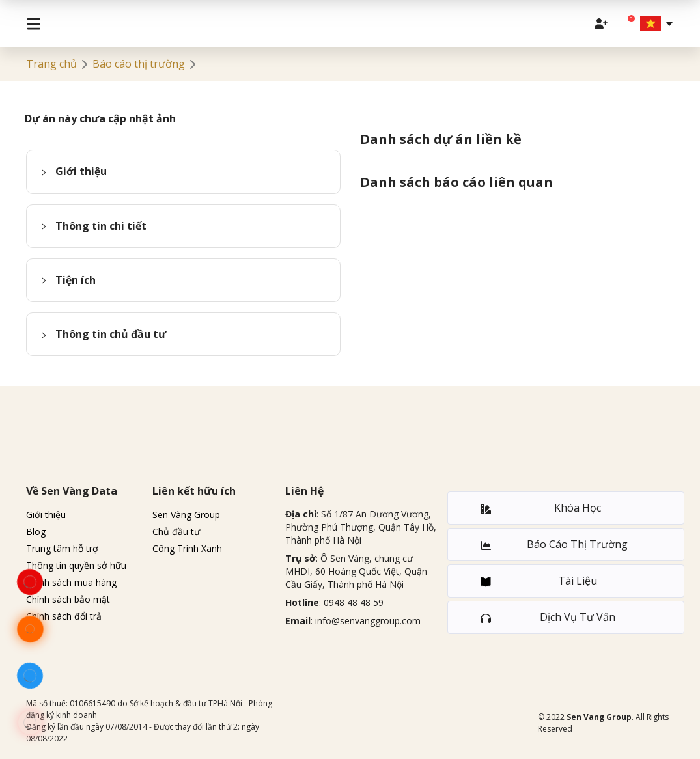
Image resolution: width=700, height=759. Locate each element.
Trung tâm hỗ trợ (62, 548)
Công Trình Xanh (187, 548)
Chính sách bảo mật (68, 599)
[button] (183, 172)
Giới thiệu (46, 515)
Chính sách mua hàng (71, 582)
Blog (36, 531)
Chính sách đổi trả (64, 616)
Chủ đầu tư (176, 531)
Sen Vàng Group (186, 515)
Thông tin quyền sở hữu (76, 565)
